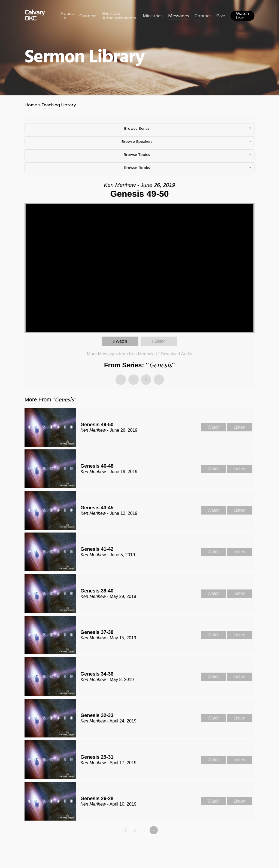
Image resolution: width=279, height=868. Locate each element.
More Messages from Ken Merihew (121, 354)
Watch (121, 341)
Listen (160, 341)
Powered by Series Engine (234, 845)
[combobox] (139, 129)
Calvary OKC (35, 16)
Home (31, 105)
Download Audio (177, 354)
